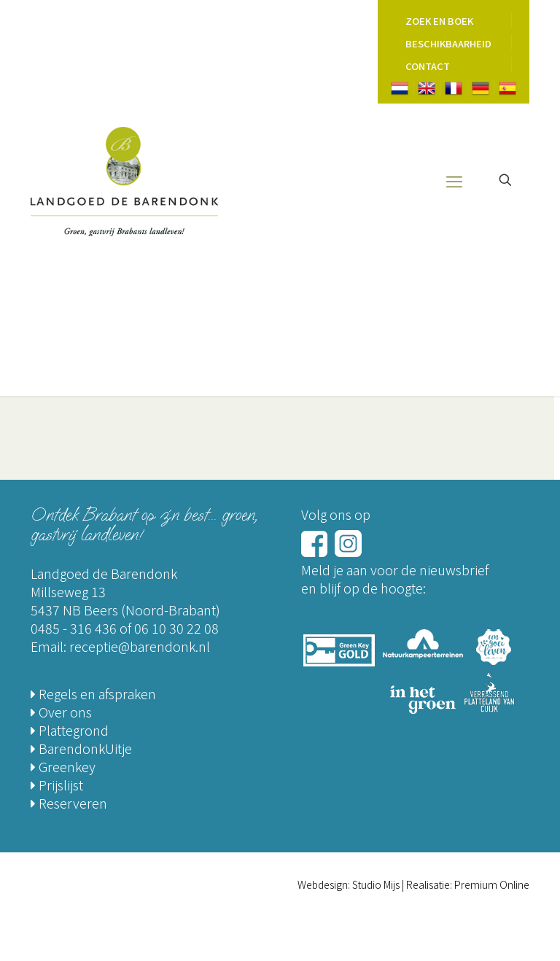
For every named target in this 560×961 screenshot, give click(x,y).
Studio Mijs (376, 884)
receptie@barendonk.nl (140, 646)
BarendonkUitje (81, 748)
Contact (428, 66)
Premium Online (492, 884)
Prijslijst (57, 785)
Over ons (61, 712)
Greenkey (63, 766)
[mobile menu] (454, 180)
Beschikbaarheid (448, 43)
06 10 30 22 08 (176, 628)
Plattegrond (70, 730)
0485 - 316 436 (74, 628)
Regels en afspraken (93, 693)
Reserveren (69, 803)
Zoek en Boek (439, 21)
